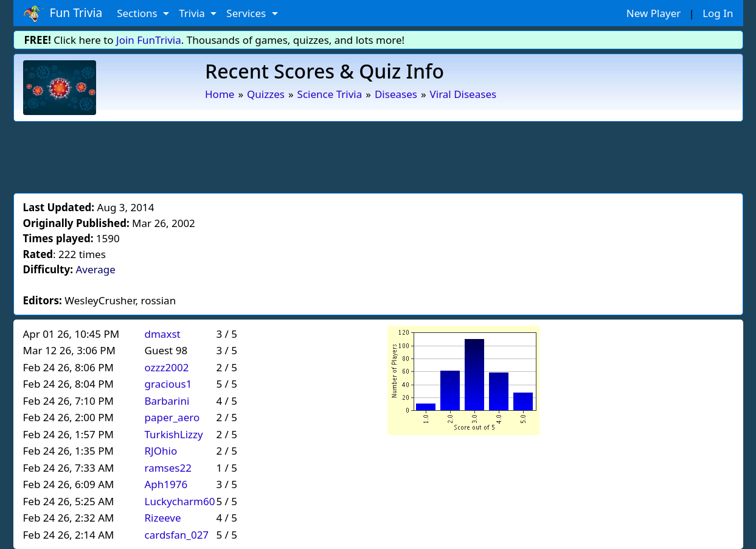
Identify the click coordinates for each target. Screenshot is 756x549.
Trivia (193, 13)
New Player (654, 13)
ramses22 (168, 468)
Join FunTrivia (149, 40)
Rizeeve (163, 518)
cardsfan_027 (177, 535)
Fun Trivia (63, 13)
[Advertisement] (378, 155)
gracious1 (168, 384)
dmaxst (163, 334)
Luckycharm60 (180, 501)
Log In (718, 13)
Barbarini (167, 401)
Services (247, 13)
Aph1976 (166, 484)
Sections (138, 13)
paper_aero (172, 417)
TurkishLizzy (174, 434)
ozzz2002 (167, 367)
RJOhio (161, 451)
